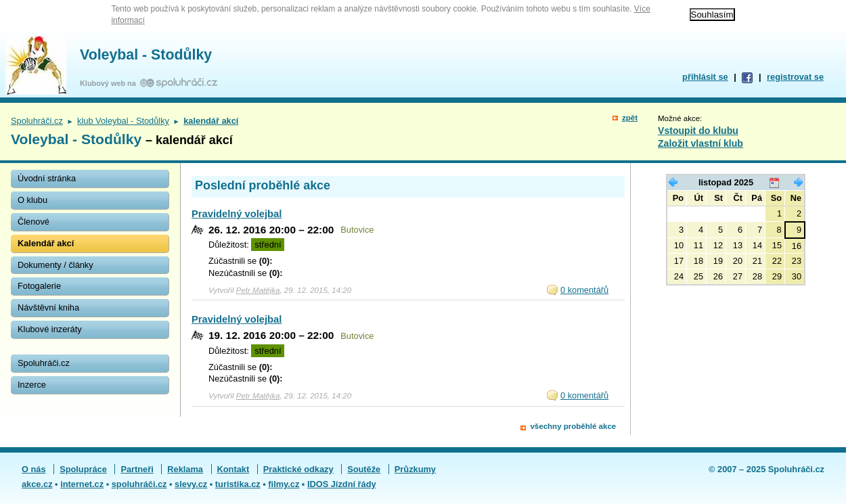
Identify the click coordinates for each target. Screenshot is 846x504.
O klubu (32, 200)
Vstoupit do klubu (698, 131)
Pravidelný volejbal (237, 214)
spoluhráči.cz (139, 484)
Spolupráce (83, 469)
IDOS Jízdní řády (342, 484)
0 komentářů (584, 290)
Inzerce (32, 385)
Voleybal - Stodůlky (146, 55)
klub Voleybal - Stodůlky (123, 121)
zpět (630, 118)
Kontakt (233, 469)
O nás (34, 469)
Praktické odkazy (298, 469)
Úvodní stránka (47, 178)
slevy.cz (191, 484)
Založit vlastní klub (700, 143)
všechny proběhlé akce (573, 426)
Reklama (185, 469)
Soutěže (364, 469)
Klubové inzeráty (50, 329)
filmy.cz (284, 484)
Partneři (137, 469)
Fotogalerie (39, 286)
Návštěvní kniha (48, 307)
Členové (34, 222)
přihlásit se (705, 77)
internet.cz (82, 484)
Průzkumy (415, 469)
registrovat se (795, 77)
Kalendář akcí (46, 243)
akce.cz (37, 484)
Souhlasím (712, 15)
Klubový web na (110, 83)
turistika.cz (238, 484)
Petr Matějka (258, 290)
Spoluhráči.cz (37, 121)
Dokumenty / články (55, 265)
